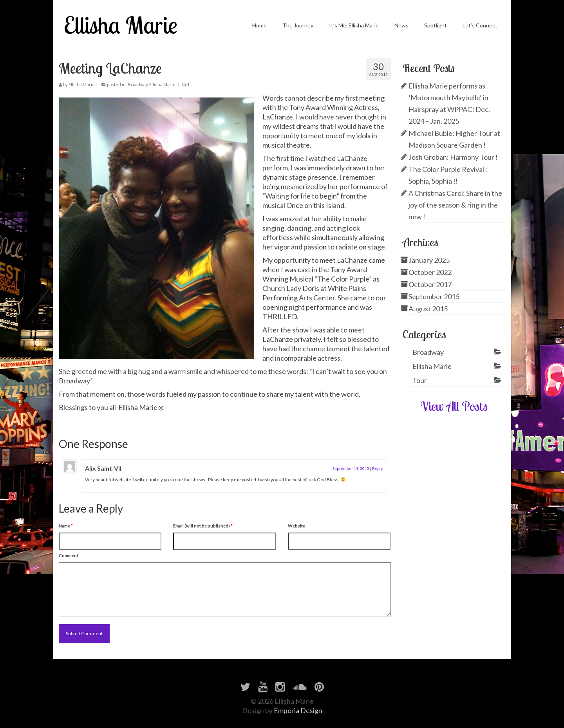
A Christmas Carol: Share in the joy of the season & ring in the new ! (455, 205)
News (401, 25)
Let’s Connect (480, 25)
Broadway (138, 84)
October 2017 (430, 284)
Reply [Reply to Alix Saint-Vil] (377, 468)
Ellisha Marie (120, 25)
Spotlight (436, 25)
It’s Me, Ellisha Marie (354, 25)
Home (259, 25)
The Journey (298, 25)
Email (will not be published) (203, 526)
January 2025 (429, 260)
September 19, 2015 (351, 468)
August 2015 (428, 309)
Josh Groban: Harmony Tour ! (453, 157)
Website (296, 526)
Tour (420, 380)
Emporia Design (298, 710)
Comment (69, 555)
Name (66, 526)
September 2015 (434, 296)
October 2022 (430, 272)
